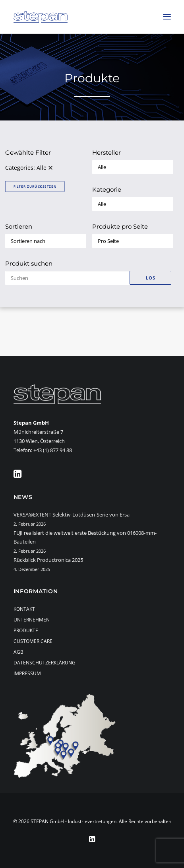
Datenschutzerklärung (45, 663)
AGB (18, 652)
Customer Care (33, 641)
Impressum (27, 673)
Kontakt (24, 609)
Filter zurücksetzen (35, 186)
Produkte (26, 630)
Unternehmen (32, 620)
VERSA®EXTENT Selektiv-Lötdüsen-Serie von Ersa (72, 515)
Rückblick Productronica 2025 (48, 560)
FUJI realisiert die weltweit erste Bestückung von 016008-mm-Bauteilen (85, 537)
